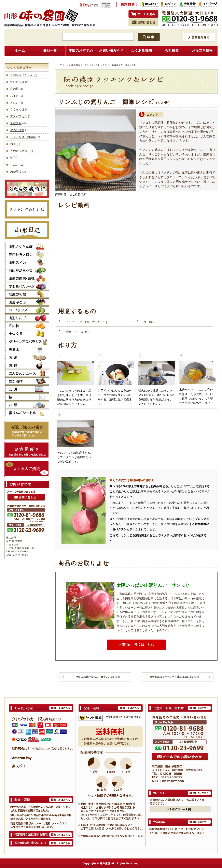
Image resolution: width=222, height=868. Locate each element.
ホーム (20, 51)
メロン (14, 103)
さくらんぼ (17, 109)
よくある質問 (141, 51)
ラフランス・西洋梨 (23, 137)
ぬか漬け (16, 171)
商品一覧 (50, 51)
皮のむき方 (17, 130)
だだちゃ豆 (17, 82)
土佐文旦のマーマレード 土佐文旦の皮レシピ (174, 677)
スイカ (14, 96)
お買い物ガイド (111, 51)
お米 (13, 144)
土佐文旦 (16, 123)
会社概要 (172, 51)
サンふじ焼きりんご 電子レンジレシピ (98, 677)
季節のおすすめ (81, 51)
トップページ (62, 65)
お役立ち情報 (202, 51)
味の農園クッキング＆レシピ (86, 65)
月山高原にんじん (22, 75)
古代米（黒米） (20, 151)
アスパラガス (19, 116)
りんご (14, 165)
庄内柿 (14, 89)
